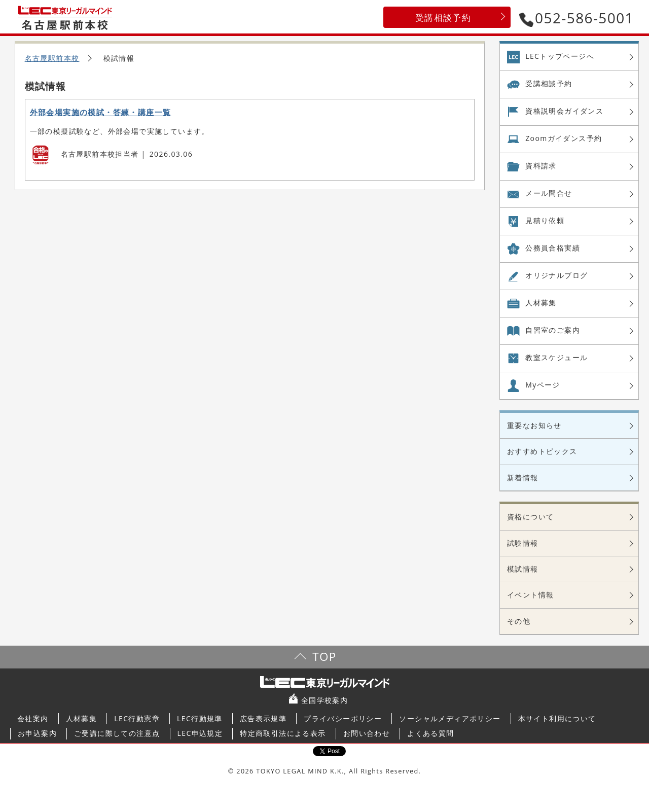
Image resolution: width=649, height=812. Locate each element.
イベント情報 (530, 595)
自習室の (553, 330)
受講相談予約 (443, 17)
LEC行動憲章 (137, 718)
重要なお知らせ (534, 425)
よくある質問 (430, 733)
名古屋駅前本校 (52, 58)
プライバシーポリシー (343, 718)
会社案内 (33, 718)
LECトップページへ (560, 56)
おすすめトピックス (542, 451)
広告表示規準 (263, 718)
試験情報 (523, 543)
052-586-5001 (576, 18)
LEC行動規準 (200, 718)
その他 (519, 621)
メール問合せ (549, 193)
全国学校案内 (324, 700)
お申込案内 (37, 733)
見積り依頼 (545, 220)
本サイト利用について (557, 718)
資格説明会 (564, 111)
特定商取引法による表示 (283, 733)
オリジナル (556, 275)
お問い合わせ (367, 733)
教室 (556, 358)
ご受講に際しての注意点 (117, 733)
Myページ (543, 385)
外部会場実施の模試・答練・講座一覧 (101, 112)
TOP (324, 657)
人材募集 (541, 303)
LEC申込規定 (200, 733)
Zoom (564, 138)
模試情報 (523, 569)
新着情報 (523, 478)
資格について (530, 517)
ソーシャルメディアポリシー (450, 718)
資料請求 (541, 166)
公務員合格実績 (553, 248)
